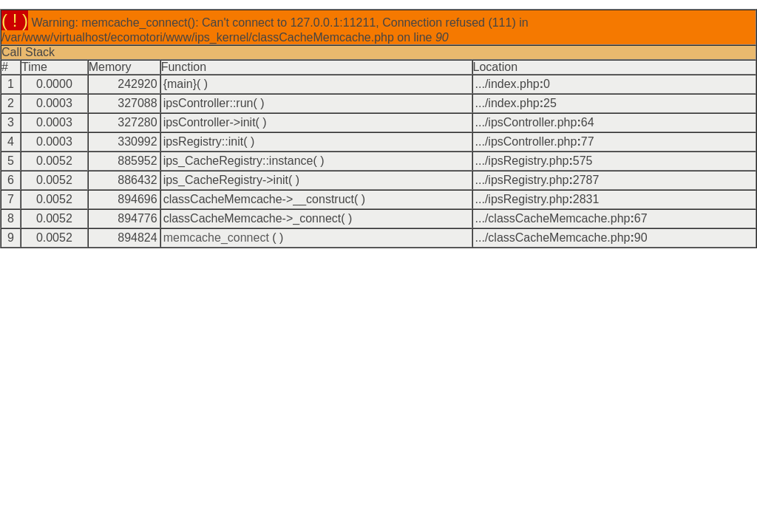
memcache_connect (216, 238)
